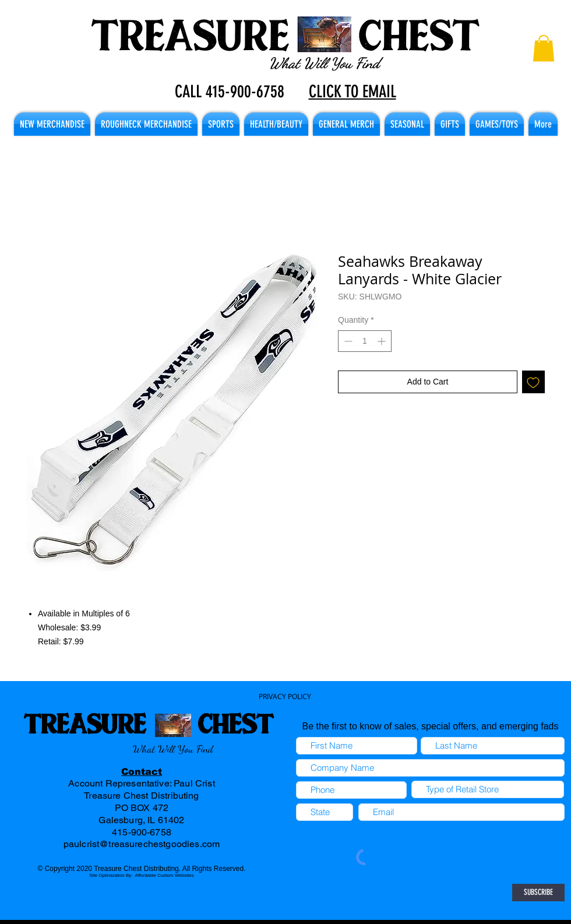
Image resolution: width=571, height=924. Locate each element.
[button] (544, 48)
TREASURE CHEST (148, 723)
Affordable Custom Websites (165, 875)
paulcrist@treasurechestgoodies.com (142, 844)
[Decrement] (347, 341)
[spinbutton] (365, 341)
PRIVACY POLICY (285, 696)
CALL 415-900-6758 (230, 91)
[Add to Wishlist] (533, 382)
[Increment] (383, 341)
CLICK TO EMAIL (353, 91)
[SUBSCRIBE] (538, 893)
